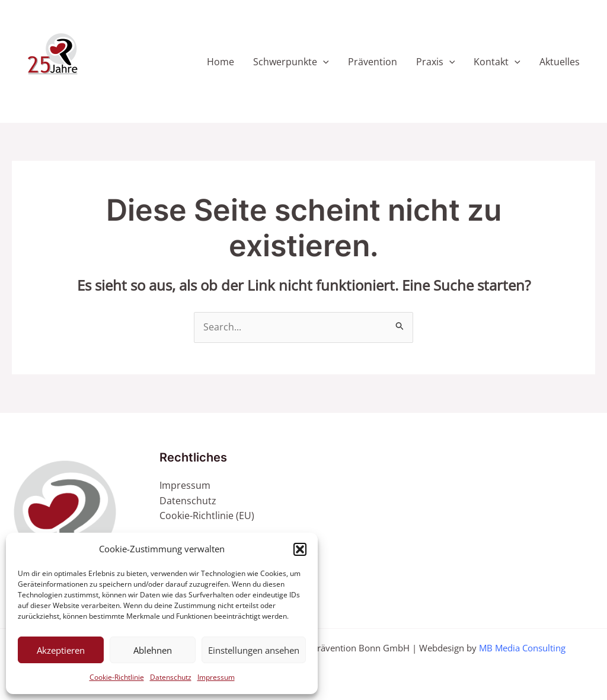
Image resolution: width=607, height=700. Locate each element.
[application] (323, 62)
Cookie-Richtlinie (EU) (207, 516)
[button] (300, 549)
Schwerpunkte (291, 62)
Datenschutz (171, 677)
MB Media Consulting (522, 648)
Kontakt (497, 62)
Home (221, 62)
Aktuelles (560, 62)
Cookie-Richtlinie (117, 677)
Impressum (216, 677)
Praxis (436, 62)
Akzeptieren (61, 650)
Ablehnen (153, 650)
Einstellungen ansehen (254, 650)
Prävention (373, 62)
